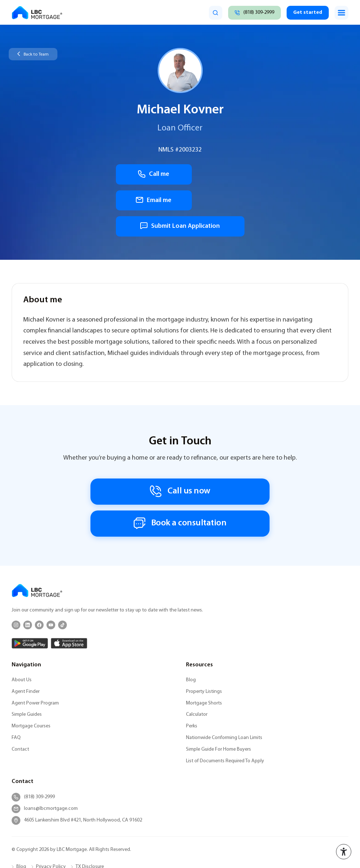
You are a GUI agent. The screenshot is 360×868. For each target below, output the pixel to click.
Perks (192, 670)
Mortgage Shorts (204, 647)
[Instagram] (16, 569)
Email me (214, 175)
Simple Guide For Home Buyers (219, 693)
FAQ (16, 681)
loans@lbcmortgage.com (45, 752)
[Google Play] (30, 587)
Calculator (197, 659)
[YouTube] (51, 569)
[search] (213, 13)
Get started (307, 13)
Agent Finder (26, 635)
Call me (146, 175)
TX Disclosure (90, 811)
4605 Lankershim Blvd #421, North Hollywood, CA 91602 (77, 764)
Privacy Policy (51, 811)
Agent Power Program (35, 647)
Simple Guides (27, 659)
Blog (191, 624)
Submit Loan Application (180, 201)
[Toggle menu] (341, 13)
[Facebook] (39, 569)
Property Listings (204, 635)
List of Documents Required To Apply (225, 705)
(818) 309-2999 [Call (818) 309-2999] (33, 741)
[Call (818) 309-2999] (252, 13)
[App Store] (69, 587)
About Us (22, 624)
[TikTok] (62, 569)
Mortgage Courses (31, 670)
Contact (20, 693)
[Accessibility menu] (344, 852)
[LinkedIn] (28, 569)
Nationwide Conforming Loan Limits (224, 681)
